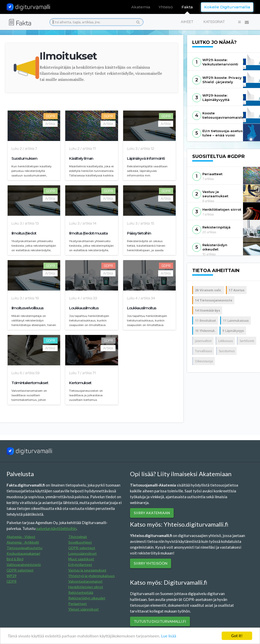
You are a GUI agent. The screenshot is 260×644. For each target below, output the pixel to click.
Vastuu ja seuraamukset (87, 570)
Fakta (187, 7)
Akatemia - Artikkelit (23, 542)
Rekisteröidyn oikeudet (87, 598)
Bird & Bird (15, 559)
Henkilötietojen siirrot (86, 587)
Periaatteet (78, 604)
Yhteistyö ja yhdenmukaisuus (92, 576)
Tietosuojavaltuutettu (25, 548)
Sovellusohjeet (80, 542)
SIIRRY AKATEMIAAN (152, 513)
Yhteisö (166, 7)
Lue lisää (169, 637)
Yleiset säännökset (84, 609)
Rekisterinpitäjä (81, 592)
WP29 (12, 576)
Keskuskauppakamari (23, 553)
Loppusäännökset (83, 553)
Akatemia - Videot (21, 537)
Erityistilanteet (80, 565)
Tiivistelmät (78, 537)
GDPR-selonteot (20, 570)
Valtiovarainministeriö (24, 565)
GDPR (12, 581)
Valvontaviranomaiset (85, 581)
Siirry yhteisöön (151, 563)
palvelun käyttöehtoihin (56, 528)
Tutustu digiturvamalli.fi (160, 621)
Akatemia (141, 7)
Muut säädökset (81, 559)
